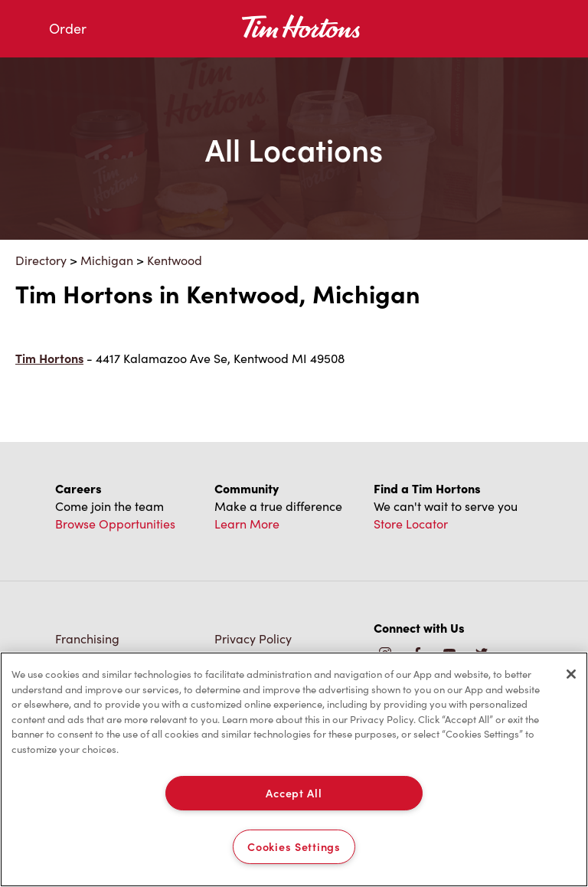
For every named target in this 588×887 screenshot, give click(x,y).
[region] (294, 769)
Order (68, 28)
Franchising (87, 638)
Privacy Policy (253, 638)
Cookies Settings (294, 846)
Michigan (107, 260)
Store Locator (411, 524)
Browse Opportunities (115, 524)
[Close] (571, 674)
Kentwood (175, 260)
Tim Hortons (49, 358)
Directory (41, 260)
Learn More (247, 524)
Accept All (294, 793)
